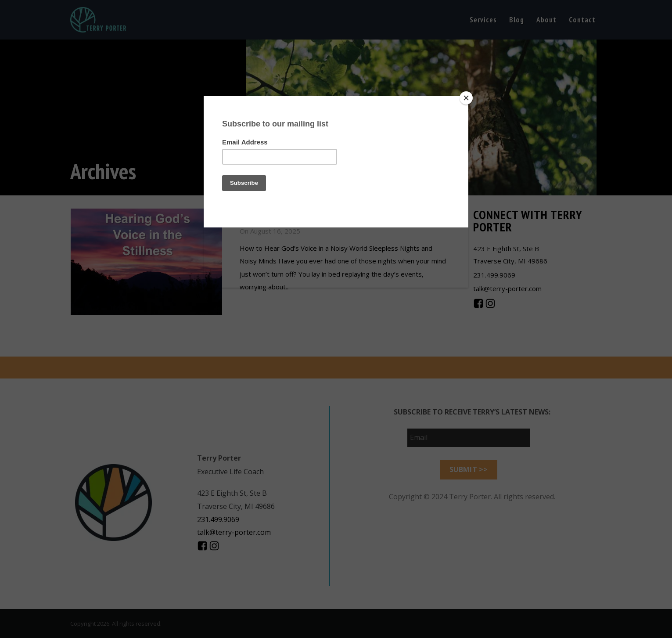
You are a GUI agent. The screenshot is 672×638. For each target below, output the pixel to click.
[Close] (466, 98)
